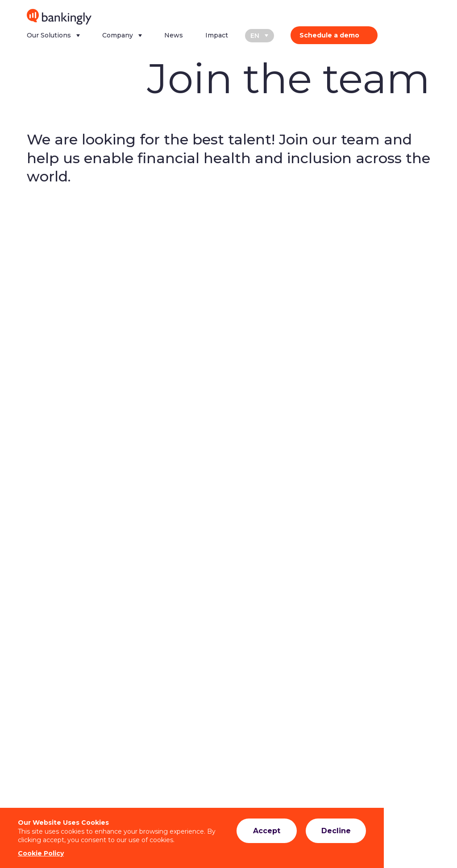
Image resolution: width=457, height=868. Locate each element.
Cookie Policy (41, 853)
